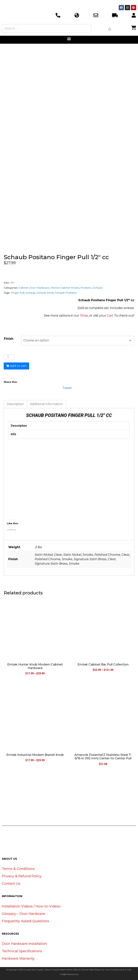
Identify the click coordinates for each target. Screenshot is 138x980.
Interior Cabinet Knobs (65, 288)
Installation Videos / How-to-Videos (31, 906)
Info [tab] (13, 434)
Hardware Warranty (18, 959)
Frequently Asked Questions (26, 921)
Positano (86, 288)
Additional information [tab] (46, 404)
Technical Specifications (22, 951)
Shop (84, 316)
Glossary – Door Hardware (23, 914)
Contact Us (11, 884)
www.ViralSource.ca (115, 970)
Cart (110, 316)
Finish (9, 339)
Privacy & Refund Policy (22, 876)
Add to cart (18, 366)
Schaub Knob (45, 293)
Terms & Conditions (18, 869)
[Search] (110, 29)
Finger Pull (18, 293)
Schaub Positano (66, 293)
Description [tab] (15, 404)
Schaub (98, 288)
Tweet (67, 388)
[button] (69, 39)
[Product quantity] (9, 357)
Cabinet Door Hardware (34, 288)
